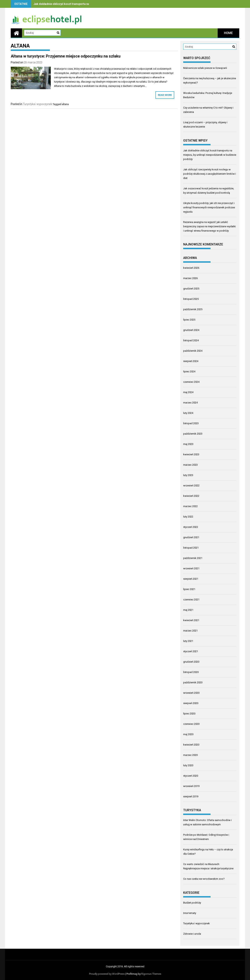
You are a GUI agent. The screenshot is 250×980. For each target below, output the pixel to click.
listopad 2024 (191, 340)
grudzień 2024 (191, 330)
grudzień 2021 (191, 537)
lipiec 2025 (189, 320)
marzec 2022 (190, 506)
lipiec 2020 (189, 714)
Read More (165, 95)
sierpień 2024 (191, 361)
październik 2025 (193, 309)
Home (228, 33)
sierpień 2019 (191, 796)
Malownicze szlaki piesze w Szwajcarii (205, 68)
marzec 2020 (190, 755)
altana (65, 104)
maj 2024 (188, 392)
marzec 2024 (190, 403)
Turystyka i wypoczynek (37, 104)
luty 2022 (188, 517)
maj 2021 (188, 610)
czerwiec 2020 (191, 724)
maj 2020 (188, 734)
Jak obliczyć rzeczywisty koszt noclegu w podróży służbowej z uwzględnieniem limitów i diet (210, 174)
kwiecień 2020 (191, 745)
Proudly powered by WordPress (107, 974)
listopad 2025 (191, 299)
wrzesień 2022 (191, 486)
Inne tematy (190, 913)
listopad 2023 (191, 423)
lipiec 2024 (189, 371)
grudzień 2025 (191, 289)
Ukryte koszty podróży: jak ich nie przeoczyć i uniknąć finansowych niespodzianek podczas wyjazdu (209, 207)
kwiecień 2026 (191, 268)
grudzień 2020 (191, 662)
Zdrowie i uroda (192, 934)
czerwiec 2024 (191, 382)
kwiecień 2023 (191, 454)
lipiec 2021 (189, 589)
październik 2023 (193, 434)
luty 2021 (188, 641)
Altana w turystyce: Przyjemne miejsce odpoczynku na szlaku (66, 56)
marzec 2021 (190, 631)
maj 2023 (188, 444)
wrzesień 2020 (191, 693)
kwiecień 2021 (191, 620)
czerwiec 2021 (191, 600)
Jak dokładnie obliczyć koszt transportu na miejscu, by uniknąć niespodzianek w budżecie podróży (210, 155)
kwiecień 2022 (191, 496)
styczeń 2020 (191, 776)
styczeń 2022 (191, 527)
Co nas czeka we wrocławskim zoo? (204, 879)
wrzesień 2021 (191, 568)
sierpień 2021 (191, 579)
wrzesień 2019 (191, 786)
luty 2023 (188, 475)
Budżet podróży (192, 903)
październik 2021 (193, 558)
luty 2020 (188, 765)
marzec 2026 (190, 278)
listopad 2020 (191, 672)
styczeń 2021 (191, 651)
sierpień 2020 (191, 703)
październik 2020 (193, 682)
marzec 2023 (190, 465)
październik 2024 (193, 351)
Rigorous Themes (151, 974)
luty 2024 (188, 413)
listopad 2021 (191, 548)
